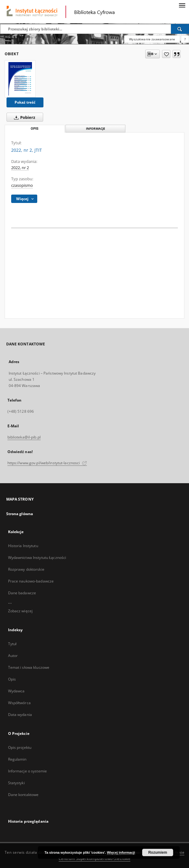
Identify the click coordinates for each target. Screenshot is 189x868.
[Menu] (182, 5)
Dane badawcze (22, 593)
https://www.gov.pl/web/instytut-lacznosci (47, 463)
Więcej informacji (121, 852)
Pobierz (23, 117)
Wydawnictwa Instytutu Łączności (37, 558)
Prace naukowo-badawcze (31, 581)
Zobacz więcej (20, 611)
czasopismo (22, 185)
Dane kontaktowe (23, 795)
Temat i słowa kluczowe (29, 667)
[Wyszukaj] (180, 29)
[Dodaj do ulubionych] (166, 54)
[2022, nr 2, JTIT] (20, 79)
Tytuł (12, 644)
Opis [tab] (35, 129)
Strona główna (20, 514)
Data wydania (20, 715)
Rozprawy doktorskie (26, 569)
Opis (12, 679)
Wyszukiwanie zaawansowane (152, 39)
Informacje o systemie (28, 771)
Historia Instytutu (23, 546)
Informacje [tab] (96, 129)
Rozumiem (158, 852)
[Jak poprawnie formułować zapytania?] (185, 39)
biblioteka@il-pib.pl (24, 437)
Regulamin (17, 759)
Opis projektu (20, 747)
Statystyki (16, 783)
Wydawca (16, 691)
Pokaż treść (25, 102)
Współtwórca (19, 703)
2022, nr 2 (20, 168)
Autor (13, 656)
